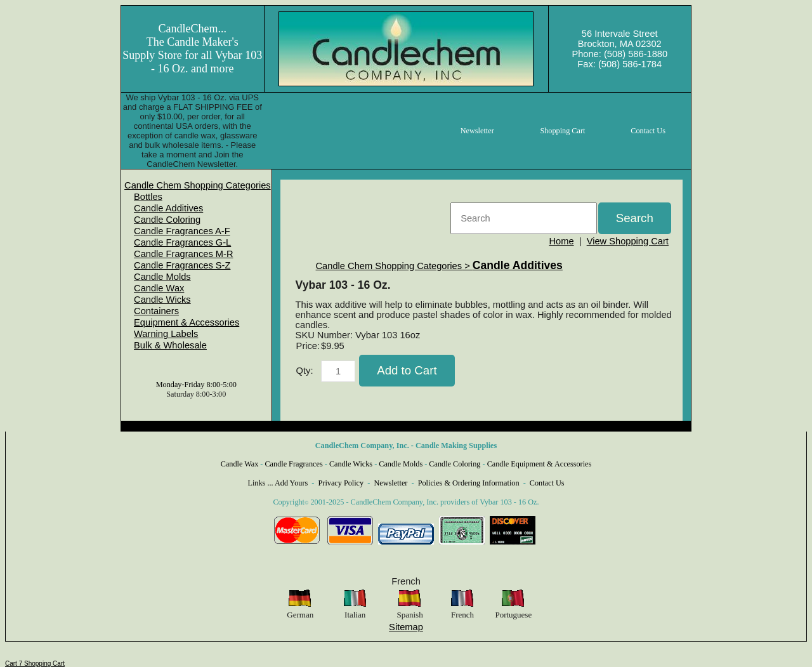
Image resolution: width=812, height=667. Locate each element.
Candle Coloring (167, 220)
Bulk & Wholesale (170, 345)
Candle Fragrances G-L (182, 242)
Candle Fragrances (293, 464)
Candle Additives (168, 208)
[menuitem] (198, 185)
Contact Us (547, 483)
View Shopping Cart (628, 241)
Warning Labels (166, 334)
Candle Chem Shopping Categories (198, 185)
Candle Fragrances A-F (182, 231)
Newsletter (390, 483)
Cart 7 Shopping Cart (35, 664)
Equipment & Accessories (187, 322)
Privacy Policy (341, 483)
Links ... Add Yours (278, 483)
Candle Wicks (162, 300)
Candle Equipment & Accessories (540, 464)
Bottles (148, 197)
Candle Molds (162, 277)
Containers (156, 311)
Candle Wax (159, 288)
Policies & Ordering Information (469, 483)
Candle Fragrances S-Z (182, 265)
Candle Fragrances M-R (183, 254)
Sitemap (406, 627)
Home (561, 241)
